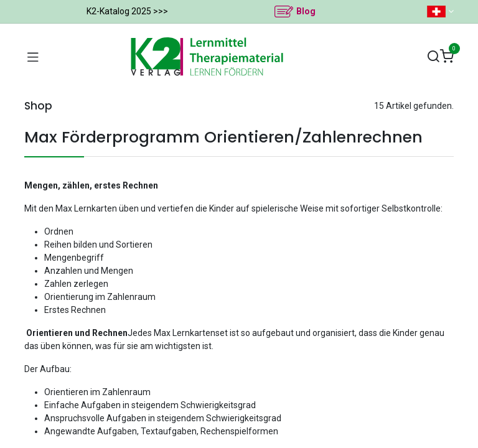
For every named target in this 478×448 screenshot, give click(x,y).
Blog (306, 11)
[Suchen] (433, 57)
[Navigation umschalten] (33, 57)
